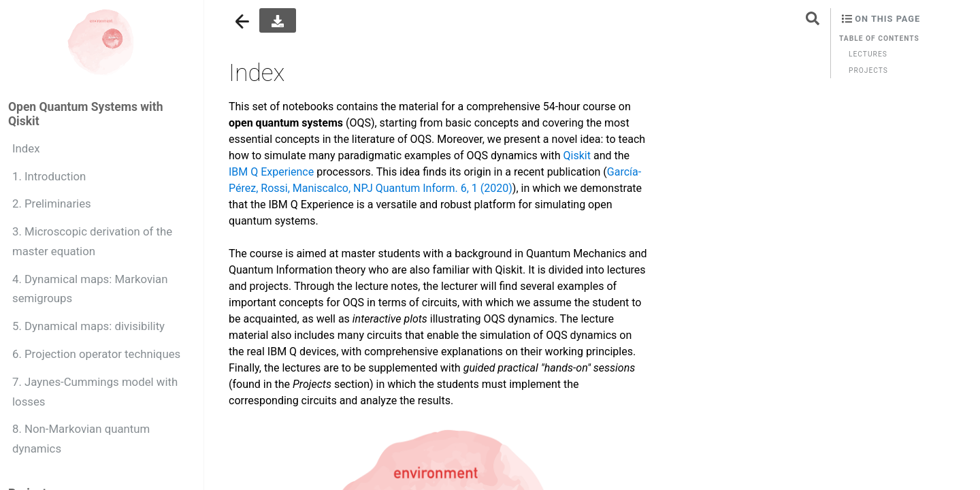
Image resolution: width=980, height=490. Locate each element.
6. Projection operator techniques (96, 354)
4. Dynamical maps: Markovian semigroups (90, 289)
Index (26, 148)
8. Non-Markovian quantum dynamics (81, 439)
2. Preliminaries (52, 203)
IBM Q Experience (271, 172)
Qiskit (577, 156)
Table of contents (879, 38)
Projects (868, 70)
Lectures (868, 54)
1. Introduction (49, 176)
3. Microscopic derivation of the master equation (92, 241)
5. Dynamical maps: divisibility (88, 326)
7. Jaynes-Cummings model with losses (95, 392)
